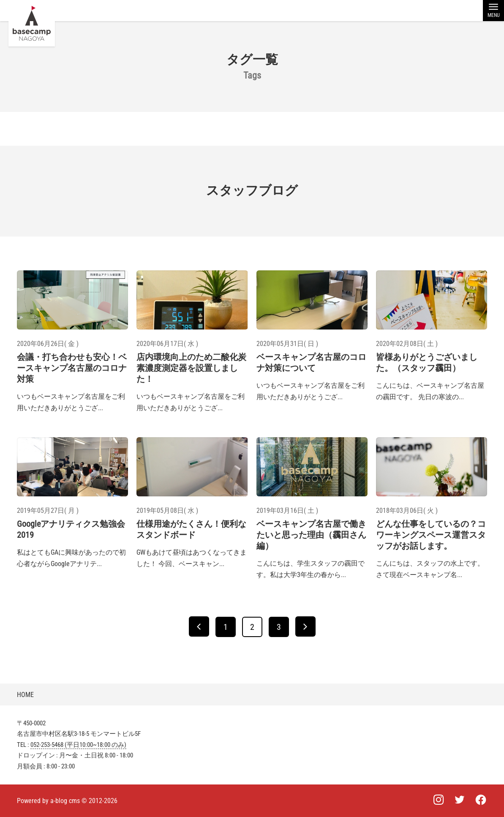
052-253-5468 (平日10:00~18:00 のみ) (78, 745)
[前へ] (199, 626)
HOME (25, 695)
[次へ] (305, 626)
